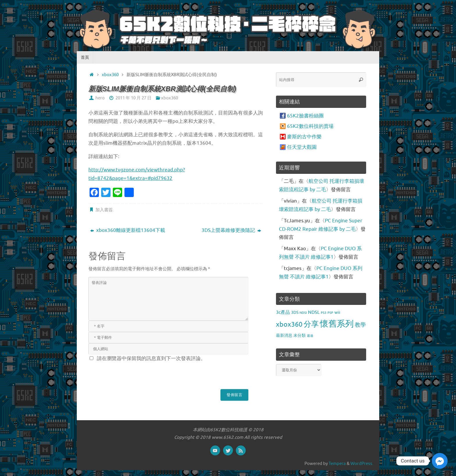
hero (100, 98)
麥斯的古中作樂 (304, 137)
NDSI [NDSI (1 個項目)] (303, 313)
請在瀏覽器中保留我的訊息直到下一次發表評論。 (151, 358)
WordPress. (362, 464)
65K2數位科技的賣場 (310, 126)
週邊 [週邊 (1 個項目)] (310, 336)
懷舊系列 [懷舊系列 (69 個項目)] (337, 324)
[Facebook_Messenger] (440, 461)
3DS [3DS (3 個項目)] (295, 312)
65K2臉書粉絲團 (305, 116)
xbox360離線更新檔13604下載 (128, 230)
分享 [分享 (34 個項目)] (311, 324)
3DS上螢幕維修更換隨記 (231, 230)
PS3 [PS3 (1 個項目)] (324, 313)
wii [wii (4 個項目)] (337, 312)
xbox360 (110, 75)
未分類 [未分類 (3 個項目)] (300, 335)
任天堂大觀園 (302, 147)
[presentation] (133, 374)
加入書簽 (104, 210)
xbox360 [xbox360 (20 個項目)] (289, 324)
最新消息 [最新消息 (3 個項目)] (284, 335)
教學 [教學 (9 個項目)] (360, 325)
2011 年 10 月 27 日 (133, 98)
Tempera (337, 464)
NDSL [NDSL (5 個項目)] (314, 312)
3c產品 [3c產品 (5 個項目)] (283, 312)
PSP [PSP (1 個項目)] (330, 313)
